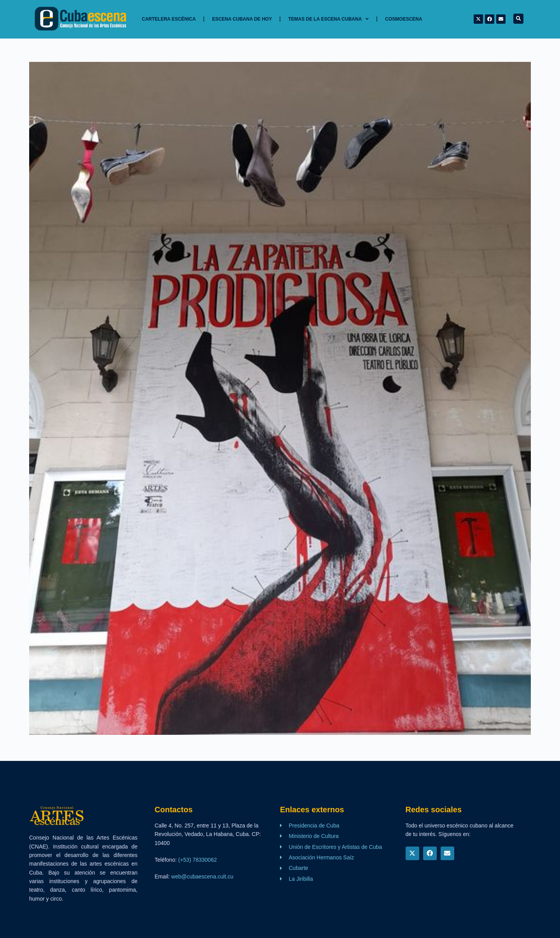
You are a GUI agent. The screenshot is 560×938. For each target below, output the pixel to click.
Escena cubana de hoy (242, 19)
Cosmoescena (403, 19)
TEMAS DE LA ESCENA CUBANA (328, 19)
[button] (518, 19)
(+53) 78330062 (197, 860)
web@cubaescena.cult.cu (202, 877)
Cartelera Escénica (169, 19)
